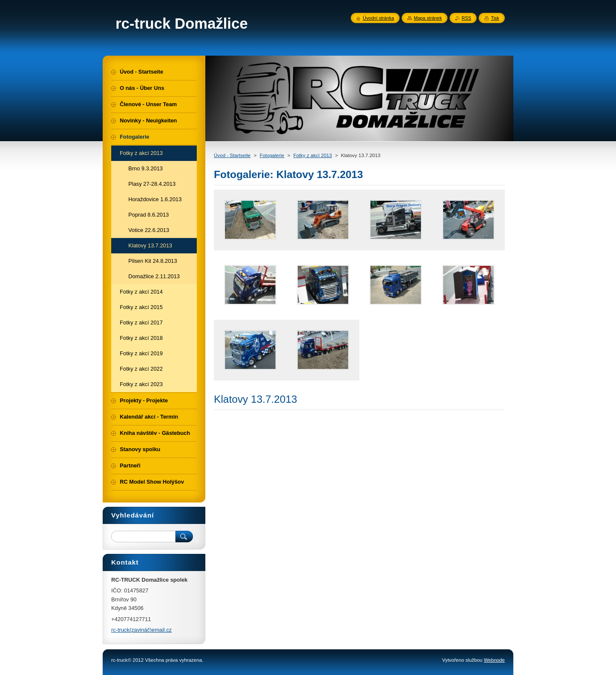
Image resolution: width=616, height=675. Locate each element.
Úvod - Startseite (232, 155)
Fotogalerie (272, 155)
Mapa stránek (428, 18)
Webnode (494, 660)
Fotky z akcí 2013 (313, 155)
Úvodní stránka (378, 18)
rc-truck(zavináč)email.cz (142, 630)
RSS (466, 18)
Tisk (495, 18)
